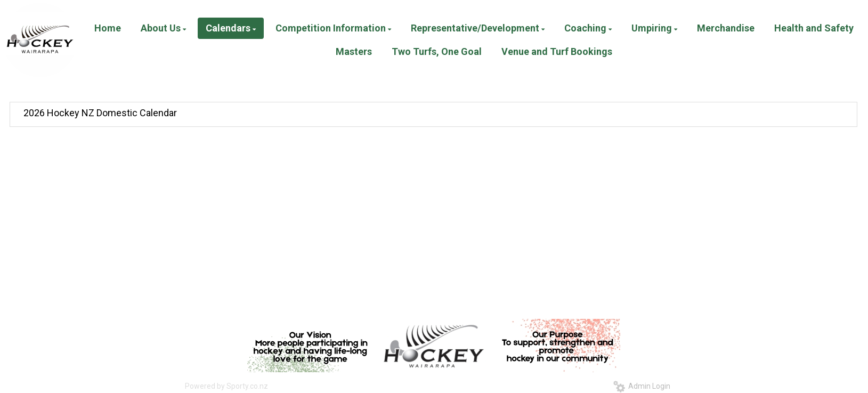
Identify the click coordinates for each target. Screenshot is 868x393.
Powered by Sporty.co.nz (226, 386)
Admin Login (642, 386)
